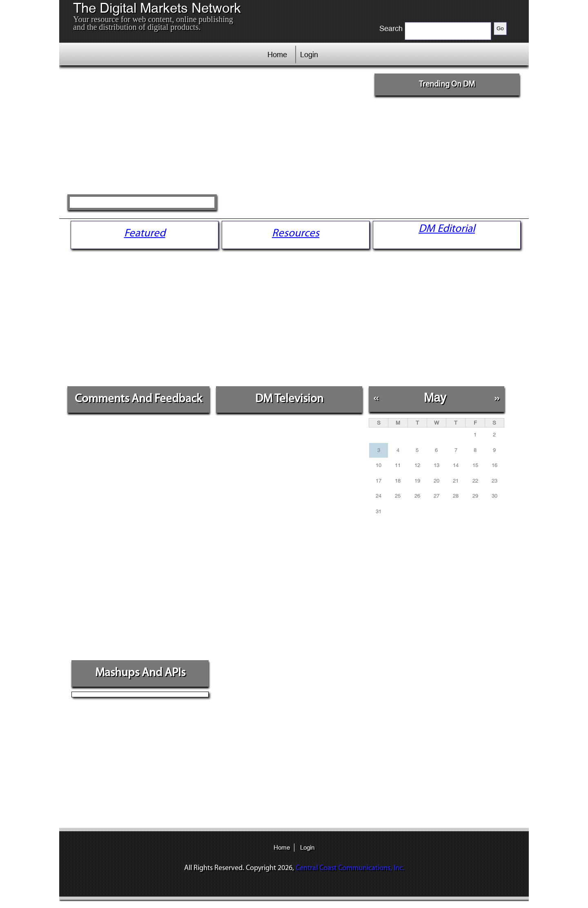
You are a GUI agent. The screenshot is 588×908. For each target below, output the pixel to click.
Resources (296, 234)
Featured (145, 234)
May (435, 397)
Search (391, 29)
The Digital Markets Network (157, 8)
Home (277, 55)
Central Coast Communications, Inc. (350, 868)
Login (309, 55)
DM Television (289, 399)
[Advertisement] (218, 133)
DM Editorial (447, 229)
